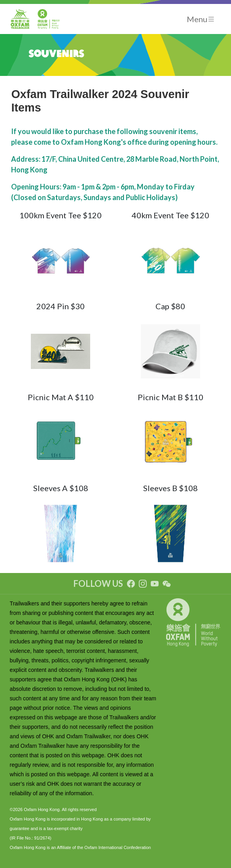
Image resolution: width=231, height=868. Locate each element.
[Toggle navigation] (201, 19)
